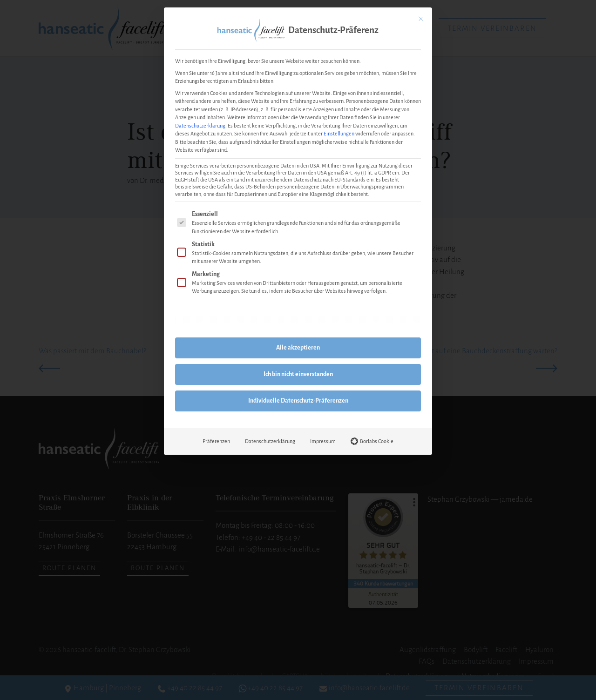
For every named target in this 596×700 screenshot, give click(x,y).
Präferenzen (216, 441)
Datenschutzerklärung (200, 126)
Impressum (323, 441)
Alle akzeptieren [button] (298, 348)
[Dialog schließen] (421, 19)
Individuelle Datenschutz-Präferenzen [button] (298, 401)
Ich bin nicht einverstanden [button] (298, 374)
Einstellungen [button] (339, 134)
